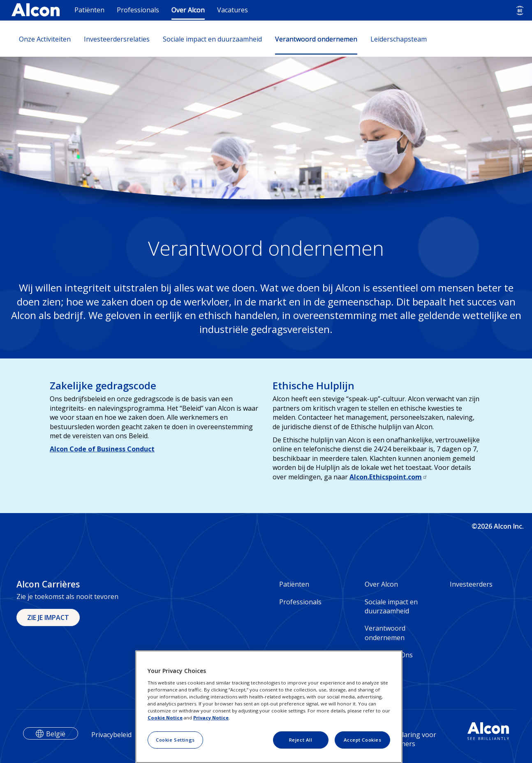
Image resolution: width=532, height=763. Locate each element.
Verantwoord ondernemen (316, 39)
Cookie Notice (165, 718)
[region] (269, 707)
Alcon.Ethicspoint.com (389, 477)
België (56, 734)
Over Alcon (188, 10)
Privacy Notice (211, 718)
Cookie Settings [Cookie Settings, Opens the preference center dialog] (175, 740)
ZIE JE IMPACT (48, 617)
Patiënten (89, 10)
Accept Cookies (363, 740)
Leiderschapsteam (399, 39)
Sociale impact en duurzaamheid (212, 39)
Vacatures (232, 10)
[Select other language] (520, 10)
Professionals (138, 10)
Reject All (301, 740)
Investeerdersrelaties (117, 39)
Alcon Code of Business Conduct (102, 449)
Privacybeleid (111, 735)
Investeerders (471, 584)
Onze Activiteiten (45, 39)
